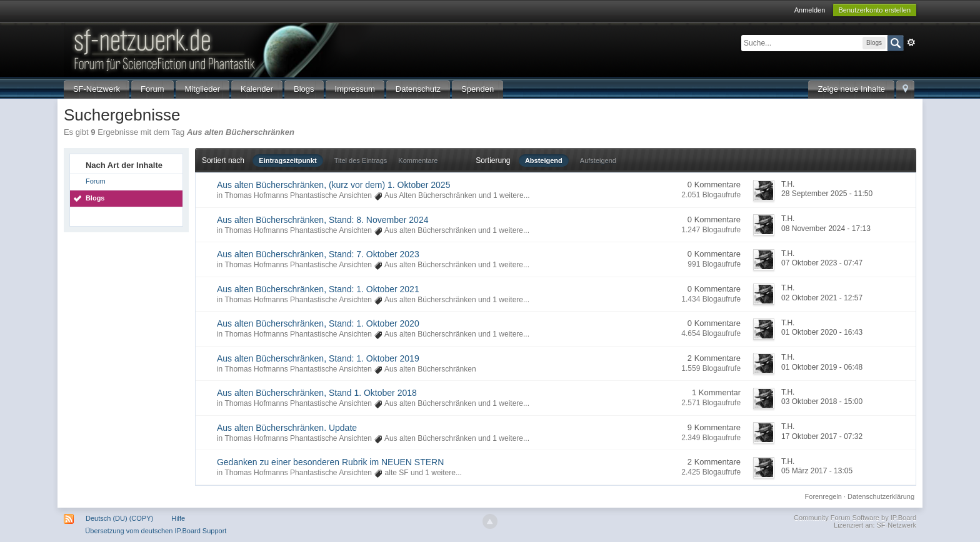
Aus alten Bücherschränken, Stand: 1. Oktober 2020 (318, 323)
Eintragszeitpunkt (287, 160)
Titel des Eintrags (361, 160)
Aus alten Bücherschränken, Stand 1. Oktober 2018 (317, 393)
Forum (152, 89)
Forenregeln (823, 496)
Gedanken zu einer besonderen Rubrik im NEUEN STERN (330, 462)
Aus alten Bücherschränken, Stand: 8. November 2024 (323, 220)
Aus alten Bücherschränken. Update (287, 428)
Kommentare (418, 160)
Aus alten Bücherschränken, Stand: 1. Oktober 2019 (318, 358)
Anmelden (810, 10)
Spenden (477, 89)
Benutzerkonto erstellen (875, 10)
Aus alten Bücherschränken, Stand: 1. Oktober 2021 (318, 289)
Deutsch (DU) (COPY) (119, 518)
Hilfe (178, 518)
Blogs (304, 89)
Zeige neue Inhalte (851, 89)
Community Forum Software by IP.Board (855, 518)
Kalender (257, 89)
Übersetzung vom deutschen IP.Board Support (156, 531)
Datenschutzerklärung (881, 496)
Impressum (355, 89)
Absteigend (544, 160)
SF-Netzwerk (97, 89)
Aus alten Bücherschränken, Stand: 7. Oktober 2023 (318, 254)
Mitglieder (202, 89)
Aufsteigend (598, 160)
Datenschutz (418, 89)
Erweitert (911, 42)
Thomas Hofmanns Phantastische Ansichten (298, 195)
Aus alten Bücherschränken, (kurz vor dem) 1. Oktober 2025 (334, 185)
